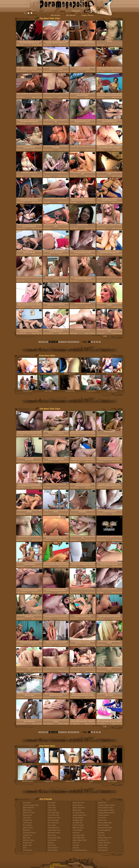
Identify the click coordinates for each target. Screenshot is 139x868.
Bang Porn (49, 763)
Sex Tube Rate (53, 820)
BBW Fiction (91, 373)
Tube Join (101, 835)
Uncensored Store (70, 763)
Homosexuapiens (104, 830)
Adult (91, 781)
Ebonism (51, 843)
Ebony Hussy (77, 805)
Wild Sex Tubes (27, 781)
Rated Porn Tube (54, 818)
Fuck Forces (91, 390)
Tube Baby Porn (54, 828)
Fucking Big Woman (80, 850)
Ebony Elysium (53, 848)
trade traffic (56, 864)
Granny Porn (102, 820)
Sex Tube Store (53, 823)
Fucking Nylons (103, 815)
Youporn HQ (49, 781)
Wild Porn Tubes (112, 373)
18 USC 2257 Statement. (58, 866)
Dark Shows (52, 840)
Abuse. (52, 867)
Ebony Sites (77, 810)
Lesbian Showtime (104, 843)
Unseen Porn (91, 763)
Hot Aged (101, 833)
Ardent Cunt (102, 803)
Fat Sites (76, 845)
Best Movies (56, 15)
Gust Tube (51, 805)
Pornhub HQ (70, 390)
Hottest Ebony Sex (79, 815)
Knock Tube (52, 810)
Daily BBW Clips (79, 838)
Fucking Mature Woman (106, 813)
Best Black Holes (54, 833)
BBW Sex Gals (78, 828)
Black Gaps (52, 835)
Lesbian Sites (103, 845)
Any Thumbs (112, 781)
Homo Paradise (103, 825)
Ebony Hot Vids (78, 803)
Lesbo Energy (103, 848)
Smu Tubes (52, 825)
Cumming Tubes (79, 835)
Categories (76, 11)
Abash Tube (70, 781)
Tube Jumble (77, 830)
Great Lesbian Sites (105, 823)
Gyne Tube (52, 808)
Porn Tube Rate (53, 813)
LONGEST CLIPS (73, 342)
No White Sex (78, 823)
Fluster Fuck (27, 390)
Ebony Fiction (53, 850)
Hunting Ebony (78, 818)
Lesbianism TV (103, 840)
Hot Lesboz (27, 373)
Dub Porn (76, 833)
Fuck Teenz (102, 818)
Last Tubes (49, 390)
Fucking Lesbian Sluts (49, 373)
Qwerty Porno (27, 763)
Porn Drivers (112, 390)
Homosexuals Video (105, 828)
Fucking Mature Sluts (105, 808)
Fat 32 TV (76, 843)
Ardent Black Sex (54, 830)
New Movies (71, 15)
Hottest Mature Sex (105, 838)
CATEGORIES (43, 342)
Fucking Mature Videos (106, 810)
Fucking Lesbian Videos (106, 805)
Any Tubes (52, 803)
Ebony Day (52, 845)
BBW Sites (112, 763)
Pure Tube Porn (53, 815)
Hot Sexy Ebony (79, 813)
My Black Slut (78, 820)
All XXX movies (78, 825)
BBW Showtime (70, 373)
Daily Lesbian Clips (80, 840)
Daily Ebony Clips (54, 838)
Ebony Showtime (79, 808)
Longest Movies (87, 15)
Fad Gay (76, 848)
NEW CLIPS (63, 342)
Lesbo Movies (103, 850)
